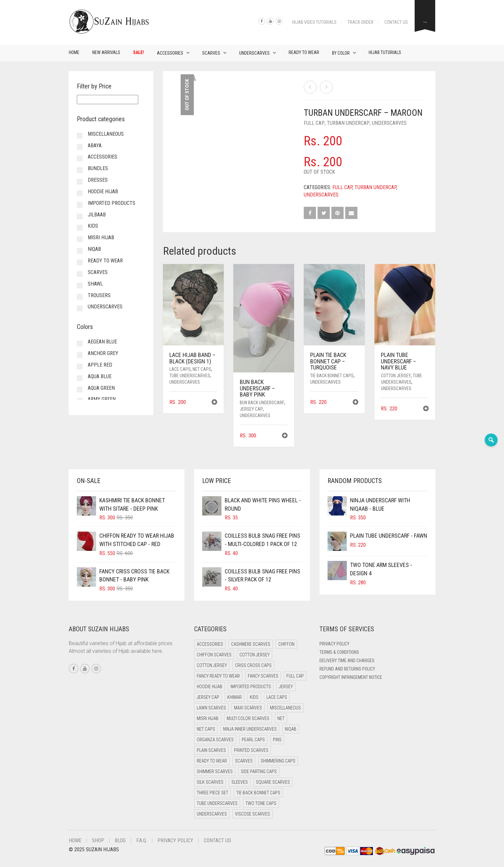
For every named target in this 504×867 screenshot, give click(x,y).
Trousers (99, 295)
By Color (341, 53)
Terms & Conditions (339, 652)
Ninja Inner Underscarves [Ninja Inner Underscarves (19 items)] (250, 729)
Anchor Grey (103, 353)
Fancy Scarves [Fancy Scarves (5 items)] (263, 676)
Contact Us (396, 22)
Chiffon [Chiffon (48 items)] (286, 644)
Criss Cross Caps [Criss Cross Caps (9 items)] (253, 665)
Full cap (314, 123)
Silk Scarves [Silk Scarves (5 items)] (210, 782)
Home (74, 52)
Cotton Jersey (396, 376)
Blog (120, 840)
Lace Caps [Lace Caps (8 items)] (277, 697)
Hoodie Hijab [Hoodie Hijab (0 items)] (210, 687)
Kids (93, 226)
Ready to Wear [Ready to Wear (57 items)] (212, 761)
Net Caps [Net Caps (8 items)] (206, 729)
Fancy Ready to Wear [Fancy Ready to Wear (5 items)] (218, 676)
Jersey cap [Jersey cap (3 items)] (208, 697)
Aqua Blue (100, 376)
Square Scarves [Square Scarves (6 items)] (273, 782)
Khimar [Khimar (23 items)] (234, 697)
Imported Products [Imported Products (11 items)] (251, 687)
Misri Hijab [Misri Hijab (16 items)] (208, 718)
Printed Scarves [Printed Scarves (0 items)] (251, 750)
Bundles (98, 168)
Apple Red (100, 365)
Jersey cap (251, 409)
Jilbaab (97, 215)
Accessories (170, 53)
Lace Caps (180, 369)
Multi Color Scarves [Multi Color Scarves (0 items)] (248, 718)
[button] (214, 403)
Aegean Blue (102, 342)
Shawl (95, 284)
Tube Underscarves (190, 376)
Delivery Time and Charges (347, 661)
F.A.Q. (142, 840)
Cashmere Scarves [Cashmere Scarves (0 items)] (251, 644)
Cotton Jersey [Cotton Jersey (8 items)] (212, 665)
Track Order (360, 22)
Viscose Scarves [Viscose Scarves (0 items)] (252, 814)
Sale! (139, 52)
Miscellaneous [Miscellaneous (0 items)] (285, 708)
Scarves (211, 53)
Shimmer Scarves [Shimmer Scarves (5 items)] (215, 771)
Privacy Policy (334, 644)
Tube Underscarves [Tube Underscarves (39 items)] (217, 803)
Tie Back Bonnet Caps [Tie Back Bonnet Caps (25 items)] (258, 793)
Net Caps (202, 369)
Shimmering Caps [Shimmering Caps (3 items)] (278, 761)
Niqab (94, 249)
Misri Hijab (101, 237)
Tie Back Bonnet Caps (332, 376)
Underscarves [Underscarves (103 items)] (212, 814)
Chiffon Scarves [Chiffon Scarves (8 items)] (214, 655)
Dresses (98, 180)
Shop (98, 840)
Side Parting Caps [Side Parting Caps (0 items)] (259, 771)
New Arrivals (106, 52)
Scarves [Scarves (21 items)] (244, 761)
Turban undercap (348, 123)
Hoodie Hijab (103, 192)
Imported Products (112, 203)
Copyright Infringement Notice (351, 677)
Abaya (95, 146)
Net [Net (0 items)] (281, 718)
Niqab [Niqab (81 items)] (291, 729)
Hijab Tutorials (385, 52)
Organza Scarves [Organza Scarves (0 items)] (215, 740)
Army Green (102, 399)
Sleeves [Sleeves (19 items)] (240, 782)
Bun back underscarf (262, 403)
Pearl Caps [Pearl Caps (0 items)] (253, 740)
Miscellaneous (106, 134)
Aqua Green (101, 388)
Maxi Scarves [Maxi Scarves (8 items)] (248, 708)
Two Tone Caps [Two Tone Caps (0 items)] (261, 803)
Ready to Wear (304, 52)
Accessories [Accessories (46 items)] (210, 644)
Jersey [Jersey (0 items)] (286, 687)
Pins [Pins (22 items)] (277, 740)
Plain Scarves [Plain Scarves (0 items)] (211, 750)
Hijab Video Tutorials (314, 22)
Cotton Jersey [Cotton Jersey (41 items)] (255, 655)
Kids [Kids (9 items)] (254, 697)
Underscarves (254, 53)
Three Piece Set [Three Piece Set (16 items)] (212, 793)
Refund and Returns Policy (347, 669)
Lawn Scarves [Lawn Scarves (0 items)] (211, 708)
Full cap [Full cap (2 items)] (295, 676)
